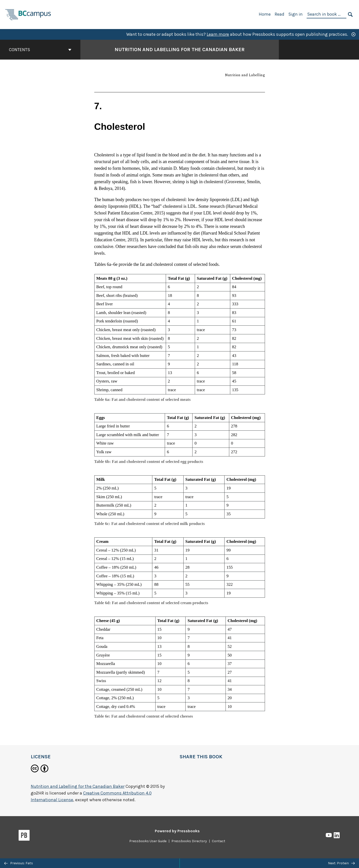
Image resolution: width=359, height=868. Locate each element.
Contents (40, 50)
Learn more (218, 34)
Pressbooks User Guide (148, 841)
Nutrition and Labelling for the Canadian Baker (78, 786)
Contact (219, 841)
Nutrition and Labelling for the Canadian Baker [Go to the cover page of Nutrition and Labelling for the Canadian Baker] (180, 50)
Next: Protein (341, 863)
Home (265, 14)
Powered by (177, 831)
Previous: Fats (19, 863)
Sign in (295, 14)
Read (279, 14)
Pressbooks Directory (189, 841)
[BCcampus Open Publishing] (28, 14)
